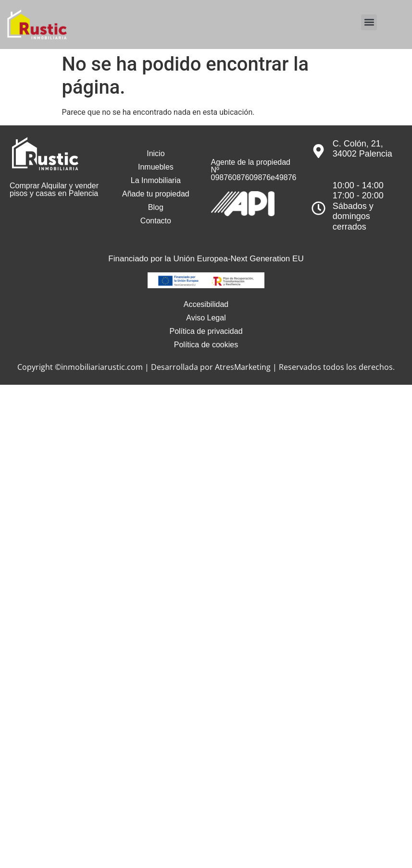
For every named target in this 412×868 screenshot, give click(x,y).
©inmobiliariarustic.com (99, 367)
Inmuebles (156, 167)
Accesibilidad (206, 304)
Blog (156, 207)
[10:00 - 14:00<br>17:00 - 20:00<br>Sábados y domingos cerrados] (318, 208)
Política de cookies (206, 345)
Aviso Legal (206, 318)
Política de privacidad (206, 331)
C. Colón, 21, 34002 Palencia (362, 149)
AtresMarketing (243, 367)
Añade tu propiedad (156, 194)
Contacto (156, 221)
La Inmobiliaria (156, 180)
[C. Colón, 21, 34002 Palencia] (318, 151)
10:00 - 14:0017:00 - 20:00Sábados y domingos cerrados (358, 206)
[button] (369, 22)
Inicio (156, 153)
